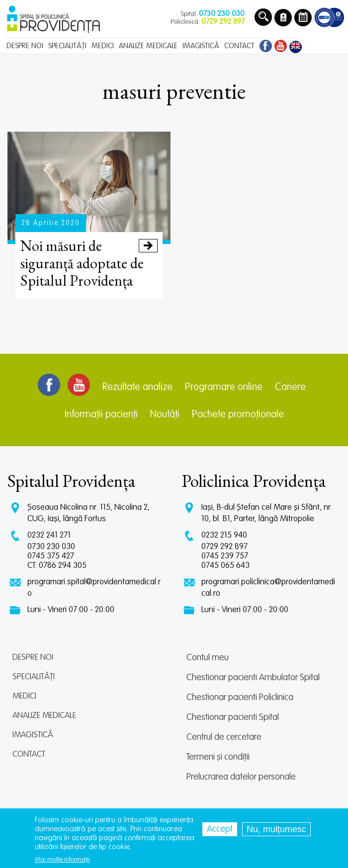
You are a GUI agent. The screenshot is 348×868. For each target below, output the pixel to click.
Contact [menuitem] (239, 46)
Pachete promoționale (238, 415)
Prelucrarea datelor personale (241, 777)
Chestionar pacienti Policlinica (240, 698)
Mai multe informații (62, 860)
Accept (220, 830)
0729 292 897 (224, 547)
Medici (24, 696)
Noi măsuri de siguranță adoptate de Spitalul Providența (89, 263)
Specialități (34, 677)
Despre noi (33, 658)
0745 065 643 (225, 566)
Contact (29, 754)
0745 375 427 (51, 556)
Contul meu (208, 658)
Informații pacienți (101, 415)
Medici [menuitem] (103, 46)
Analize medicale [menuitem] (148, 46)
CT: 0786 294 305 (57, 566)
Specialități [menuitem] (67, 46)
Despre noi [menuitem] (25, 46)
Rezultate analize (137, 388)
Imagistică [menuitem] (201, 46)
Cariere (290, 388)
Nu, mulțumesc (276, 830)
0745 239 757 (225, 556)
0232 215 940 (224, 535)
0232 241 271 (49, 535)
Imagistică (33, 735)
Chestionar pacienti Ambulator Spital (253, 678)
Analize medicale (44, 716)
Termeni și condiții (218, 757)
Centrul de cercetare (224, 737)
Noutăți (165, 415)
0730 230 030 (51, 547)
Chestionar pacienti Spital (233, 717)
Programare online (224, 388)
